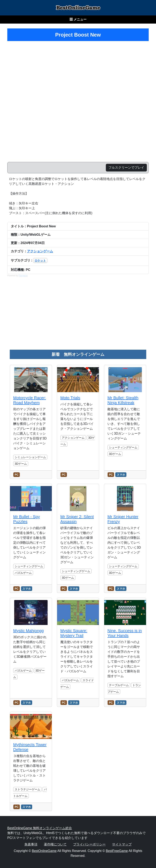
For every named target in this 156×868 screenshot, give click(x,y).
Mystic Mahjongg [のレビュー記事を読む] (28, 631)
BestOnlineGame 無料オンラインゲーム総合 (40, 828)
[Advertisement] (78, 315)
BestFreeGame (117, 851)
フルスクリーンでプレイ (126, 168)
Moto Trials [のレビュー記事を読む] (70, 398)
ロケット (40, 260)
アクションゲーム (40, 251)
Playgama (23, 276)
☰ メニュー (78, 19)
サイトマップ (122, 844)
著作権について (55, 844)
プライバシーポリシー (89, 844)
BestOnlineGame (44, 851)
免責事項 (31, 844)
